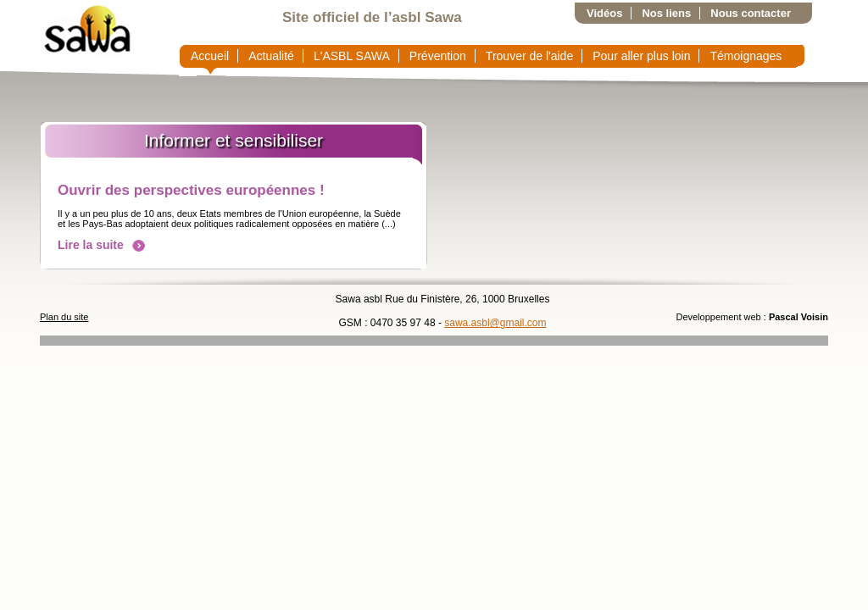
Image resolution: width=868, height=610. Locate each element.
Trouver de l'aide (529, 56)
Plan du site (64, 317)
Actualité (271, 56)
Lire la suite (101, 245)
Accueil (210, 56)
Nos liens (666, 13)
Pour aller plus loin (641, 56)
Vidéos (604, 13)
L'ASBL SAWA (352, 56)
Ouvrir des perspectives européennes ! (191, 190)
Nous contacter (751, 13)
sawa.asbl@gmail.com (495, 323)
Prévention (438, 56)
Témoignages (746, 56)
